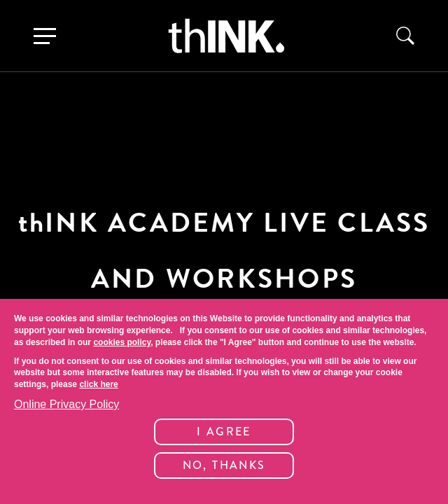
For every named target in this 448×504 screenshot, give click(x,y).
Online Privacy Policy (66, 404)
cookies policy (122, 342)
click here (98, 384)
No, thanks (224, 465)
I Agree (224, 432)
